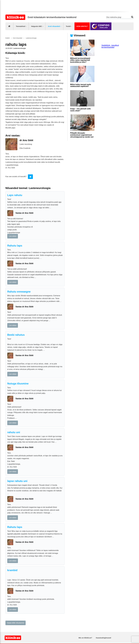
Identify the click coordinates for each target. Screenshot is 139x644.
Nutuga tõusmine (18, 384)
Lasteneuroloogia (31, 38)
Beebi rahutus (16, 335)
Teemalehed (21, 26)
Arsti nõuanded (54, 26)
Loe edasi (13, 236)
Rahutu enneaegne (19, 292)
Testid (68, 26)
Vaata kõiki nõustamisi (16, 623)
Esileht (8, 38)
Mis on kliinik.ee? (85, 638)
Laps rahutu (15, 195)
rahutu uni (14, 432)
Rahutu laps (15, 246)
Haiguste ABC (37, 26)
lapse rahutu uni (17, 481)
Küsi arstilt (82, 26)
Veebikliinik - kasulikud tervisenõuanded (110, 46)
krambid (12, 570)
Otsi (132, 17)
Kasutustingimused (103, 638)
